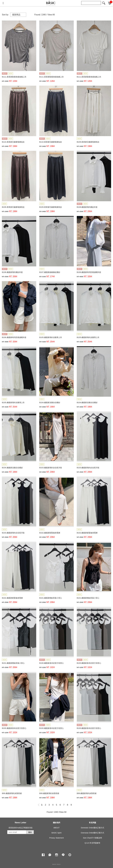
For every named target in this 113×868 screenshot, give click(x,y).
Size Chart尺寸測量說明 (92, 838)
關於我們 (57, 823)
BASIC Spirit (57, 833)
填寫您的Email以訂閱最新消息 (21, 828)
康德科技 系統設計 (56, 864)
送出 (30, 832)
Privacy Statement (57, 838)
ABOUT (56, 828)
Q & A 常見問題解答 (93, 843)
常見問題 (93, 823)
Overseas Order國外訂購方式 (93, 833)
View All (51, 15)
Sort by (5, 15)
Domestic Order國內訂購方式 (92, 828)
